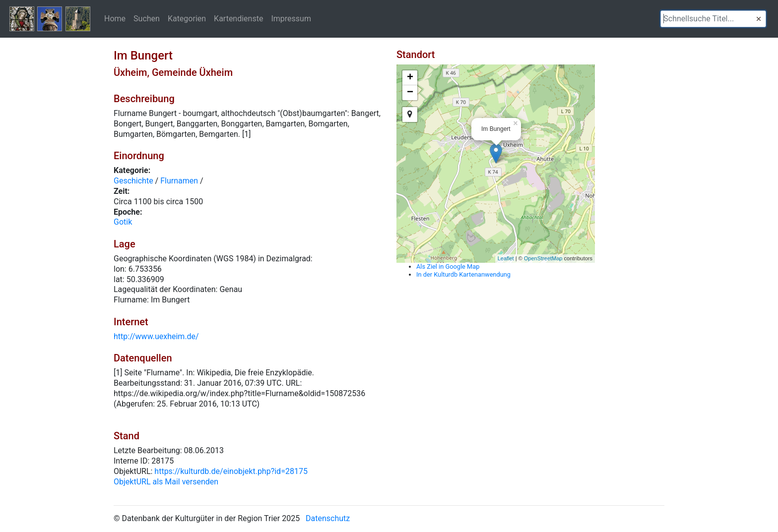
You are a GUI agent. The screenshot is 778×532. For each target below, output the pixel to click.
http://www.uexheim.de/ (156, 336)
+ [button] (410, 78)
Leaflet (506, 258)
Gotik (123, 222)
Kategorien (187, 18)
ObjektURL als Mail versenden (166, 482)
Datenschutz (328, 518)
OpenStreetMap (543, 258)
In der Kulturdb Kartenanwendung (463, 274)
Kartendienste (238, 18)
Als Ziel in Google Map (448, 266)
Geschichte (133, 181)
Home (115, 18)
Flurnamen (179, 181)
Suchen (147, 18)
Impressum (291, 18)
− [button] (410, 93)
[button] (759, 19)
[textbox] (713, 19)
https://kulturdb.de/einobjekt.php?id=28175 (231, 471)
